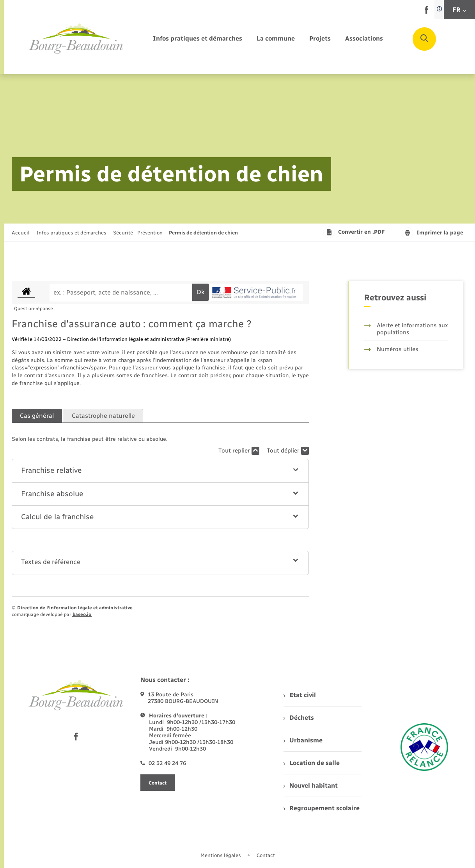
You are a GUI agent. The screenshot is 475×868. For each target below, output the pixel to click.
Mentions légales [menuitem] (221, 855)
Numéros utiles (391, 349)
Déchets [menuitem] (299, 718)
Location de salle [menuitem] (312, 763)
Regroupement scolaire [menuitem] (322, 808)
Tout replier (239, 451)
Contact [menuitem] (266, 855)
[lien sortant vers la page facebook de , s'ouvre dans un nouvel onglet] (426, 12)
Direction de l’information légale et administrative (75, 608)
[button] (160, 471)
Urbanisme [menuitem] (303, 740)
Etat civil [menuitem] (300, 695)
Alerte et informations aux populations (406, 329)
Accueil (21, 233)
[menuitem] (198, 39)
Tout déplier (288, 451)
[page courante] (203, 233)
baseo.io (82, 614)
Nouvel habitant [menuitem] (311, 785)
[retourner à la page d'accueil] (76, 39)
